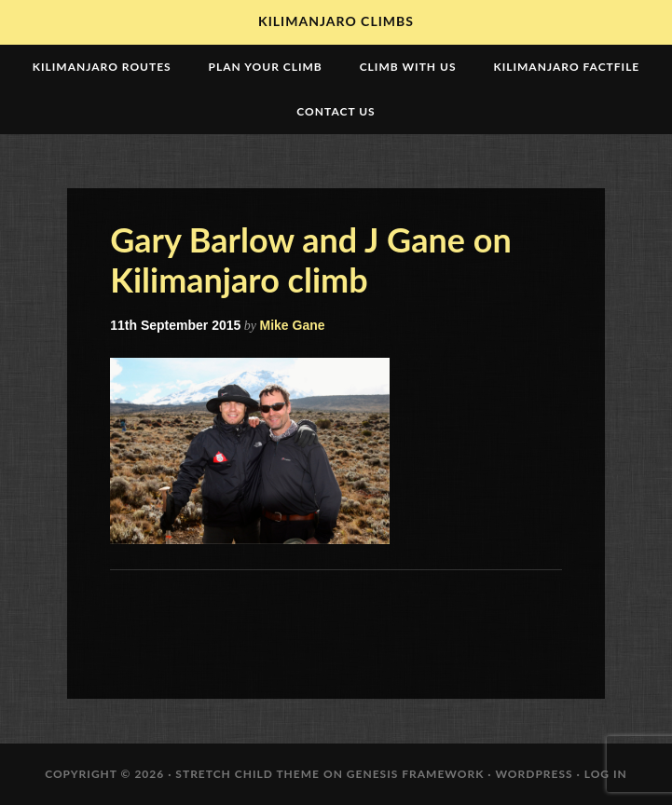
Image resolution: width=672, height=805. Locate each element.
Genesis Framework (416, 774)
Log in (606, 774)
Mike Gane (293, 325)
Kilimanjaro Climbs (336, 21)
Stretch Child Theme (247, 774)
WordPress (534, 774)
